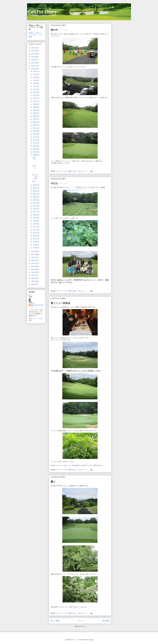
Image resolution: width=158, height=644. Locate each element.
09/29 (35, 107)
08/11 (35, 128)
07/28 (35, 134)
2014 (33, 263)
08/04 (35, 131)
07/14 (35, 140)
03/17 (35, 218)
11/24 (35, 83)
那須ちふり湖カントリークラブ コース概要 (36, 35)
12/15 (35, 74)
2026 (33, 48)
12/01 (35, 80)
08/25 (35, 122)
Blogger (91, 640)
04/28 (35, 200)
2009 (33, 278)
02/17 (35, 230)
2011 (33, 272)
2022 (33, 60)
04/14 (35, 206)
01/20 (35, 242)
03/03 (35, 224)
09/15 (35, 113)
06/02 (35, 185)
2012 (33, 269)
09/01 (35, 119)
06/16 (35, 152)
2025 (33, 51)
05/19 (35, 191)
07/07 (35, 143)
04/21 (35, 203)
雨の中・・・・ (59, 30)
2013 (33, 266)
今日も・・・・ (59, 183)
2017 (33, 254)
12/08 (35, 77)
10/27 (35, 95)
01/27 (35, 239)
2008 (33, 281)
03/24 (35, 215)
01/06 (35, 248)
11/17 (35, 86)
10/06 (35, 104)
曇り (53, 482)
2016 (33, 257)
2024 (33, 54)
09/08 (35, 116)
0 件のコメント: (83, 171)
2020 (33, 66)
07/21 (35, 137)
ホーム (81, 621)
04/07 (35, 209)
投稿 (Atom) (82, 626)
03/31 (35, 212)
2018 (33, 251)
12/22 (35, 71)
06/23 (35, 149)
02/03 (35, 236)
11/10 (35, 89)
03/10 (35, 221)
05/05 (35, 197)
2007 (33, 284)
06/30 (35, 146)
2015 (33, 260)
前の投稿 (106, 621)
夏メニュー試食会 (61, 303)
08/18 (35, 125)
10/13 (35, 101)
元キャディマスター (37, 306)
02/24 (35, 227)
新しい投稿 (55, 621)
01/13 (35, 245)
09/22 (35, 110)
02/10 (35, 233)
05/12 (35, 194)
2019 (33, 69)
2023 (33, 57)
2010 (33, 275)
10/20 (35, 98)
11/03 (35, 92)
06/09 (35, 155)
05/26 (35, 188)
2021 (33, 63)
